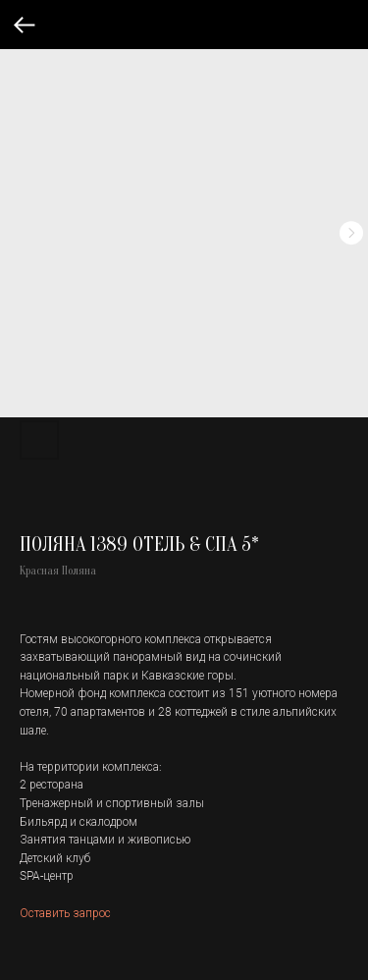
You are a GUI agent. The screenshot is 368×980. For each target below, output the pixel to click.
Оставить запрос (65, 912)
